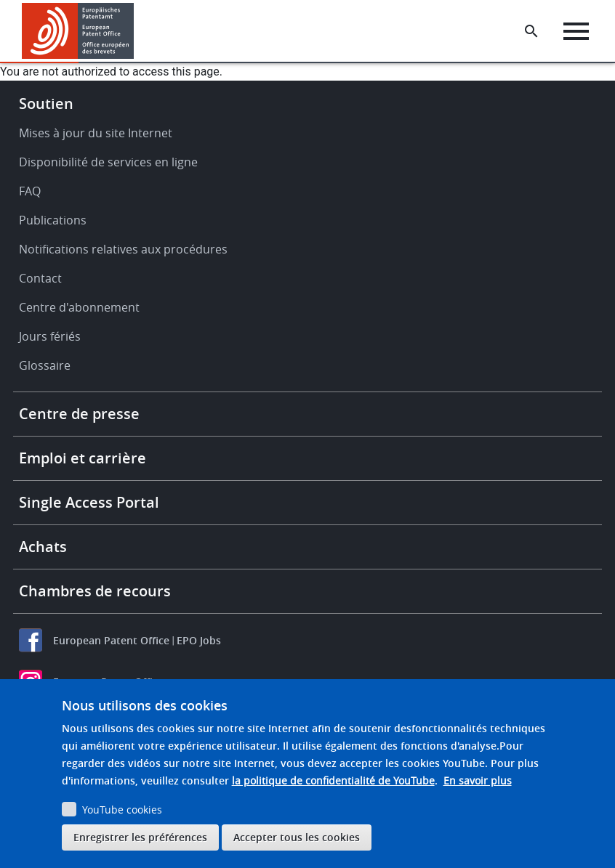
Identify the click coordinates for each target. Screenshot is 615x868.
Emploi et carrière (83, 458)
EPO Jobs (199, 640)
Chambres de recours (95, 591)
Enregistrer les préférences (140, 837)
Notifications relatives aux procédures (123, 249)
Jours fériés (50, 336)
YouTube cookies (122, 810)
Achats (43, 547)
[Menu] (576, 31)
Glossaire (45, 365)
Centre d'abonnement (79, 307)
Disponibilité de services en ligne (108, 162)
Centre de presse (79, 414)
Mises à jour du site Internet (96, 133)
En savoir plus (478, 780)
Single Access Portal (89, 502)
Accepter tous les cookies (297, 837)
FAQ (30, 191)
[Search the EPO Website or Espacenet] (531, 31)
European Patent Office (111, 640)
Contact (40, 278)
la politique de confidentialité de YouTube (333, 780)
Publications (53, 220)
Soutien (46, 104)
